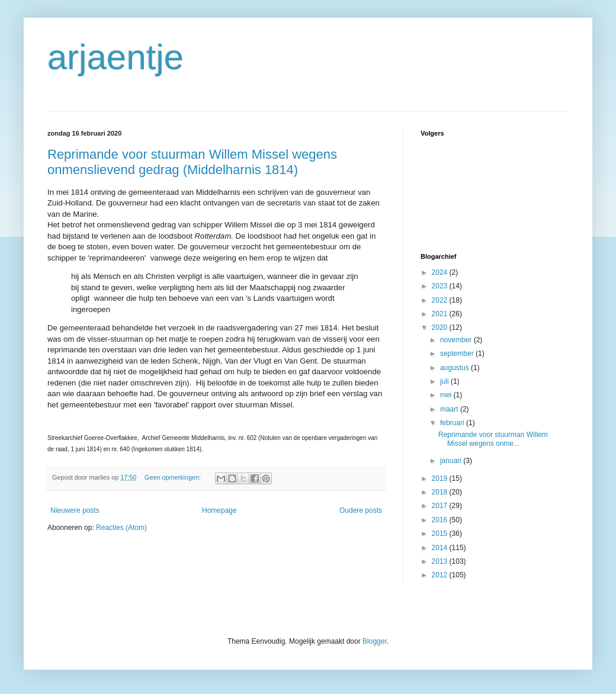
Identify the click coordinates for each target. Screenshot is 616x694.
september (458, 354)
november (457, 340)
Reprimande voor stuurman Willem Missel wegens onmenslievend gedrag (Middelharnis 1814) (192, 162)
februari (453, 423)
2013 (441, 561)
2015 (441, 534)
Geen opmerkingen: (174, 477)
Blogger (375, 641)
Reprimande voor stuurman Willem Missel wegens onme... (493, 439)
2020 (441, 327)
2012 (441, 575)
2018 (441, 492)
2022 (441, 300)
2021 (441, 314)
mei (447, 395)
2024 (441, 272)
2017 (441, 506)
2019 (441, 478)
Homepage (219, 510)
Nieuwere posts (75, 510)
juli (445, 381)
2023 (441, 286)
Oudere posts (361, 510)
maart (450, 409)
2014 (441, 548)
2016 (441, 520)
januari (452, 461)
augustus (455, 368)
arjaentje (115, 57)
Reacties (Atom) (121, 528)
